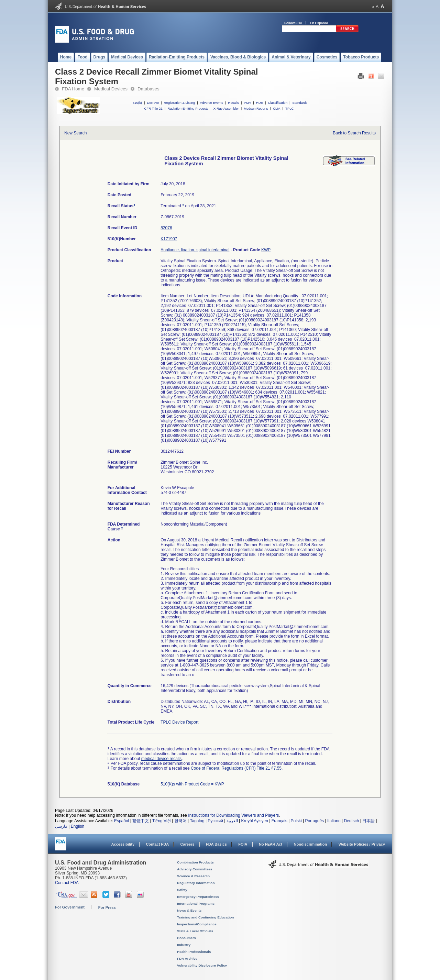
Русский (215, 821)
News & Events (189, 910)
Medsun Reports (256, 108)
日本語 (368, 821)
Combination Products (195, 862)
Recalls (233, 103)
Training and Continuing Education (205, 917)
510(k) (137, 103)
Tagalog (197, 821)
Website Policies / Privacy (362, 844)
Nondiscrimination (311, 844)
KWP (266, 250)
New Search (75, 133)
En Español (319, 23)
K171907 (169, 239)
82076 (166, 228)
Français (279, 821)
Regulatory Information (196, 883)
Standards (300, 103)
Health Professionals (194, 952)
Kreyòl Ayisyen (255, 821)
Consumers (186, 938)
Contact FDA (157, 844)
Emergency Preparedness (198, 897)
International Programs (196, 904)
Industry (184, 945)
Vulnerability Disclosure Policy (202, 965)
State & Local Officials (195, 931)
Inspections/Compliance (197, 924)
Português (314, 821)
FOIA (243, 844)
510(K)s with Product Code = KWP (192, 784)
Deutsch (351, 821)
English (78, 826)
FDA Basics (216, 844)
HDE (260, 103)
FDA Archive (187, 959)
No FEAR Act (271, 844)
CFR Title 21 (153, 108)
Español (122, 821)
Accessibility (123, 844)
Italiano (334, 821)
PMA (247, 103)
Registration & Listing (180, 103)
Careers (188, 844)
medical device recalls (161, 759)
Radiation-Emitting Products (188, 108)
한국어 (180, 821)
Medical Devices (111, 89)
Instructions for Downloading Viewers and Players (233, 815)
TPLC (290, 108)
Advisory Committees (195, 869)
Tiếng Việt (162, 821)
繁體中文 (141, 821)
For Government (70, 907)
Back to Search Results (354, 133)
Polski (296, 821)
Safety (182, 890)
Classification (278, 103)
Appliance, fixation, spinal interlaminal (195, 250)
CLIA (277, 108)
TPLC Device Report (179, 722)
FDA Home (73, 89)
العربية (232, 821)
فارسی (61, 826)
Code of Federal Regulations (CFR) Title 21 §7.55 (236, 768)
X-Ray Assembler (226, 108)
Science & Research (193, 876)
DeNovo (153, 103)
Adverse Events (212, 103)
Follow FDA (293, 23)
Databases (148, 89)
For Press (107, 907)
